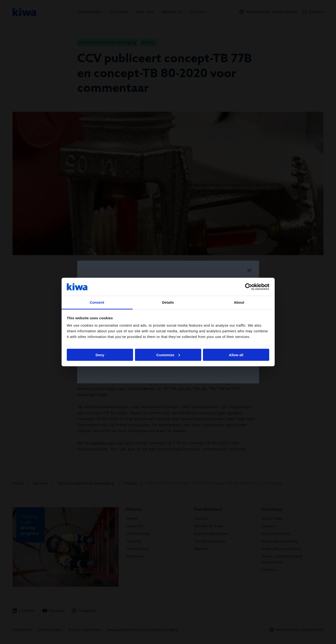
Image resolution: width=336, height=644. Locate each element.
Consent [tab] (97, 302)
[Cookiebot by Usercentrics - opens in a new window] (249, 287)
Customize (168, 355)
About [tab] (239, 302)
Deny (100, 355)
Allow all (236, 355)
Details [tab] (168, 302)
